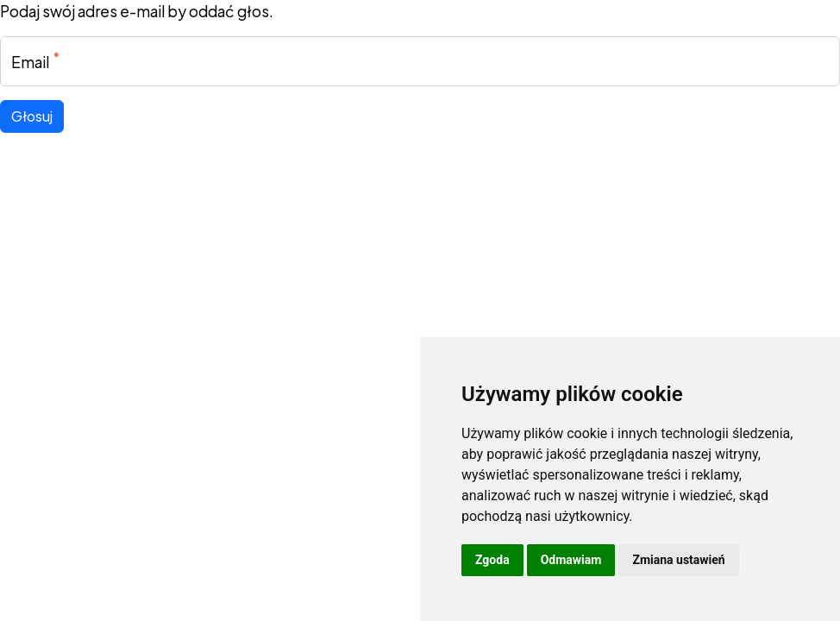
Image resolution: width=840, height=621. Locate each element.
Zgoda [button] (492, 560)
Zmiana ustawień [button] (678, 560)
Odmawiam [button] (571, 560)
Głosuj (32, 116)
